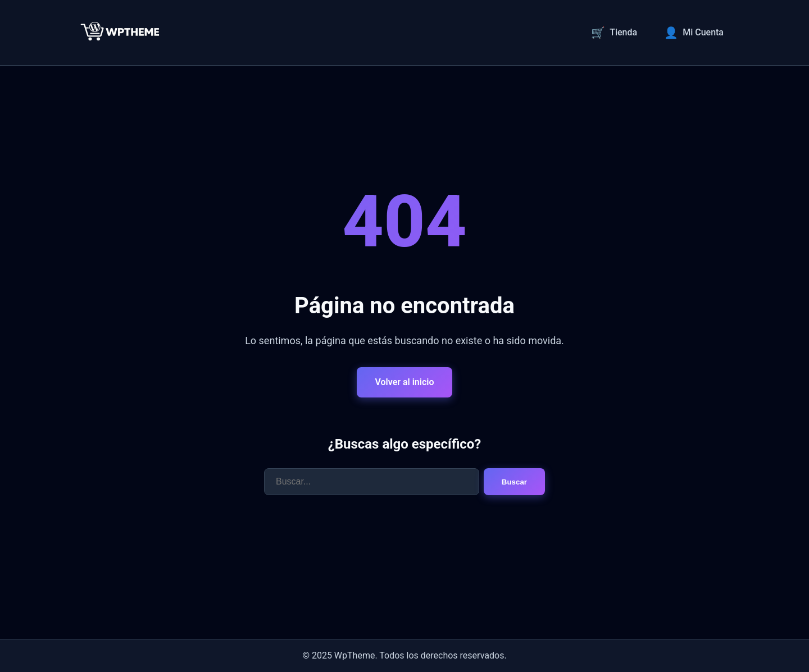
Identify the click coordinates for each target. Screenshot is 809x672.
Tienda (614, 33)
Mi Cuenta (694, 33)
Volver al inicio (404, 382)
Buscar (514, 482)
